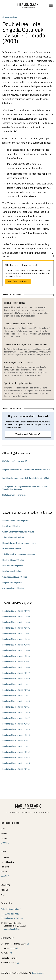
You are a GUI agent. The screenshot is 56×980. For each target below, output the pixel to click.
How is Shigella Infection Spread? (19, 362)
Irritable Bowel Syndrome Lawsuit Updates (19, 554)
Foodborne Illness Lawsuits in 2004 (16, 645)
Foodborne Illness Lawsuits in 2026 (16, 769)
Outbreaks (14, 17)
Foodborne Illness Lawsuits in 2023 (16, 752)
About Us (4, 890)
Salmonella (5, 833)
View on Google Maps (12, 929)
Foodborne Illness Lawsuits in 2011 (16, 684)
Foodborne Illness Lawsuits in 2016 (16, 713)
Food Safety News (8, 958)
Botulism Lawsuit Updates (12, 571)
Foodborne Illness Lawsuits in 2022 (16, 746)
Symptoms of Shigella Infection (18, 383)
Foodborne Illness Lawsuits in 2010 (16, 679)
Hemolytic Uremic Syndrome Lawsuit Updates (19, 543)
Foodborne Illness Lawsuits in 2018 (16, 724)
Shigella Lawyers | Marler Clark (14, 495)
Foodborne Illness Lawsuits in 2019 (16, 729)
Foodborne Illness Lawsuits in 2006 (16, 656)
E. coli (3, 829)
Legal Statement (39, 973)
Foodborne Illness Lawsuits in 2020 (16, 735)
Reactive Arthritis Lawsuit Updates (16, 521)
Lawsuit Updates (7, 862)
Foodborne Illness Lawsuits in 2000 (16, 622)
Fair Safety (5, 953)
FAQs (3, 895)
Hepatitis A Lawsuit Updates (13, 560)
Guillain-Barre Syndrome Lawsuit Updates (18, 532)
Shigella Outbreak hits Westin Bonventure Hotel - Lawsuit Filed (26, 470)
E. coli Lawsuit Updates (11, 526)
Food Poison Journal (9, 963)
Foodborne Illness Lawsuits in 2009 (16, 673)
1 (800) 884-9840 (12, 914)
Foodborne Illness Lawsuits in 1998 (16, 611)
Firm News (5, 867)
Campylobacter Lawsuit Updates (15, 577)
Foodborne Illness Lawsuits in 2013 (16, 696)
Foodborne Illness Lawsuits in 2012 (16, 690)
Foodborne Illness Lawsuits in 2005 (16, 650)
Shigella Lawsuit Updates (12, 583)
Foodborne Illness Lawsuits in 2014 (16, 701)
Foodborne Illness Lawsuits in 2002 (16, 634)
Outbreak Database (8, 948)
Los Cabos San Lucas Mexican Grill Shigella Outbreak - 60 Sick (26, 478)
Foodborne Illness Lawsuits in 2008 (16, 667)
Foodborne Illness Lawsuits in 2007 (16, 662)
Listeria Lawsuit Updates (12, 549)
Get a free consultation (18, 282)
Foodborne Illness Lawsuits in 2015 (16, 707)
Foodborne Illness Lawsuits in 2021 (16, 741)
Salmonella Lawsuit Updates (13, 537)
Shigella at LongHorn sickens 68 (15, 461)
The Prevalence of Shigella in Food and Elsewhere (26, 344)
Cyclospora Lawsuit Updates (13, 588)
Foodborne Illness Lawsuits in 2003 (16, 639)
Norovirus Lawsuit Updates (12, 566)
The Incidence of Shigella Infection (20, 324)
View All (4, 843)
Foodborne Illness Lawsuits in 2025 (16, 763)
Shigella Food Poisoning (15, 303)
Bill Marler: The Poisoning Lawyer (14, 944)
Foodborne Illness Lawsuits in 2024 (16, 758)
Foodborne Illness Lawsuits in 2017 (16, 718)
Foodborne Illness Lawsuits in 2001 (16, 628)
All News (6, 17)
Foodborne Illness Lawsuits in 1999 (16, 617)
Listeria (4, 838)
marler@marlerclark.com (14, 918)
